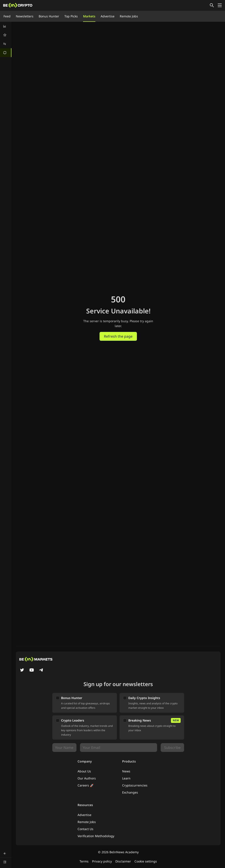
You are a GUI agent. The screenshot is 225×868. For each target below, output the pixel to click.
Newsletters (25, 16)
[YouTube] (32, 670)
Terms (84, 861)
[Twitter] (22, 670)
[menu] (6, 39)
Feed (7, 16)
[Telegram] (41, 670)
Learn (126, 778)
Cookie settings (146, 861)
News (126, 771)
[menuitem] (6, 26)
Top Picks (71, 16)
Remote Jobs (129, 16)
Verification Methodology (96, 836)
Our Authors (87, 778)
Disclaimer (123, 861)
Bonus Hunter (49, 16)
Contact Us (85, 829)
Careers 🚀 (86, 785)
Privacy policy (102, 861)
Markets (89, 16)
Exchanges (130, 792)
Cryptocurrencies (135, 785)
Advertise (108, 16)
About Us (84, 771)
